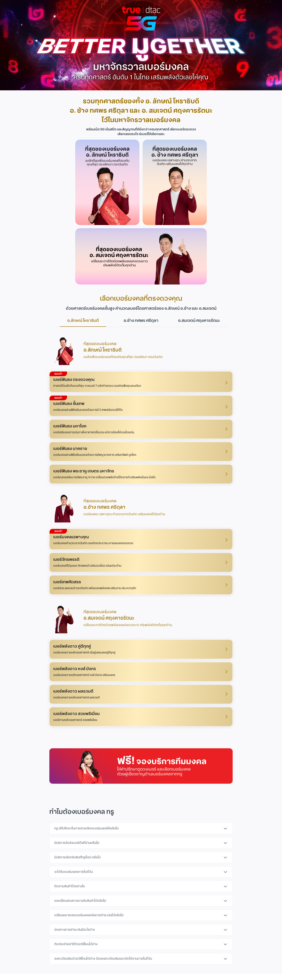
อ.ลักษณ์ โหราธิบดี (83, 322)
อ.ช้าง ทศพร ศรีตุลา (141, 321)
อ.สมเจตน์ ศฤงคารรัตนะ (199, 321)
